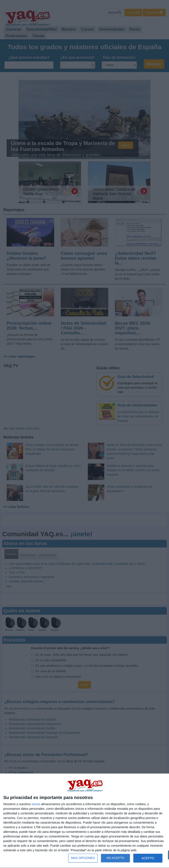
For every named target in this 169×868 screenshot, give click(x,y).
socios (36, 804)
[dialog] (84, 821)
